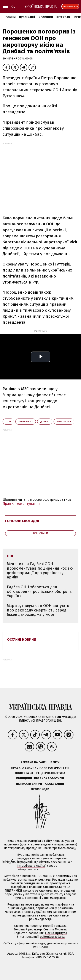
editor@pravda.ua (52, 937)
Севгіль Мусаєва (55, 929)
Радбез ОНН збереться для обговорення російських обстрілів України (39, 591)
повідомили (29, 106)
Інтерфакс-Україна (31, 866)
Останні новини (22, 639)
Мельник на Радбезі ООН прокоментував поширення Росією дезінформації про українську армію (40, 570)
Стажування (55, 784)
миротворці (64, 422)
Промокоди (40, 789)
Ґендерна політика (51, 773)
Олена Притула (56, 933)
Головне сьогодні (22, 521)
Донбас (45, 422)
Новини (10, 17)
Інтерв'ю (63, 17)
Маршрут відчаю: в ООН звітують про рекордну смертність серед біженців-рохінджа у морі (38, 610)
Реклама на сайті (33, 762)
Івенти (55, 762)
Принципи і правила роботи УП (40, 778)
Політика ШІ (24, 773)
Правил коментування (21, 504)
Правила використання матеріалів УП (40, 768)
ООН (8, 422)
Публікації (27, 17)
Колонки (46, 17)
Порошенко (26, 422)
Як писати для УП (29, 784)
